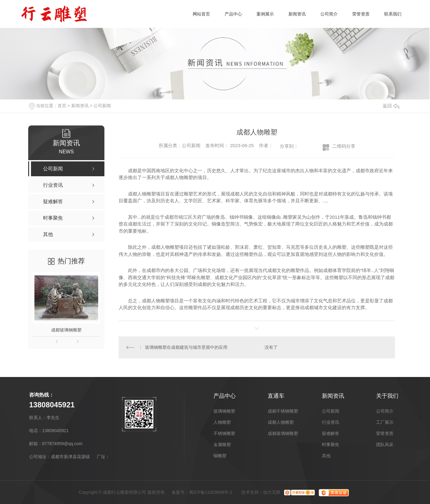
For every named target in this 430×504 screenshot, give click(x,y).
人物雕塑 (222, 422)
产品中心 (233, 14)
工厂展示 (385, 422)
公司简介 (329, 14)
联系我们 (393, 14)
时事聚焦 (331, 445)
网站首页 (201, 14)
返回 (391, 106)
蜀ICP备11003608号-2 (211, 492)
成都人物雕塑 (281, 422)
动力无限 (272, 492)
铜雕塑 (220, 456)
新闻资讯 (297, 14)
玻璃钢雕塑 (224, 411)
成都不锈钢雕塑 (283, 411)
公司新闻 (102, 106)
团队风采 (385, 445)
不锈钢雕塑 (224, 433)
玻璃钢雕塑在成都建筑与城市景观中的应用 (186, 347)
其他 (326, 456)
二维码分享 (344, 146)
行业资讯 (331, 422)
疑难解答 (331, 433)
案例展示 (265, 14)
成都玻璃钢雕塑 (66, 330)
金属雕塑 (222, 445)
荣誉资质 (361, 14)
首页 (62, 106)
